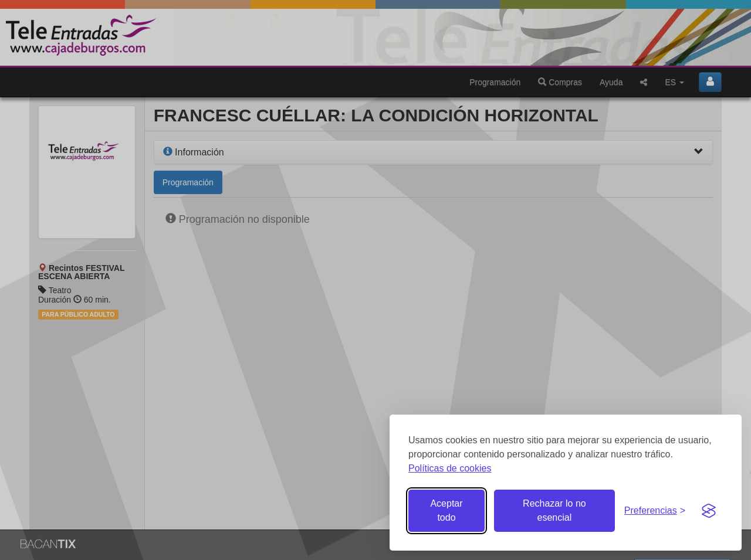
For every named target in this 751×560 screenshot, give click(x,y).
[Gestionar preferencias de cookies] (655, 511)
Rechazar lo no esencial (554, 510)
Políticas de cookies (450, 468)
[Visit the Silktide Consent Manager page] (709, 511)
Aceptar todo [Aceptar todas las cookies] (446, 510)
